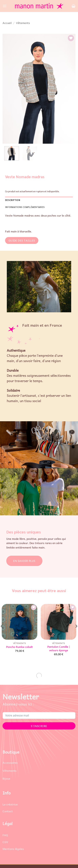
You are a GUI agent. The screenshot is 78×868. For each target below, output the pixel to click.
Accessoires (10, 762)
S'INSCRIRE (39, 726)
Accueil (7, 23)
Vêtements (23, 23)
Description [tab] (13, 200)
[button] (5, 6)
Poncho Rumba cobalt (19, 647)
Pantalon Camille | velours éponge (59, 648)
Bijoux (6, 778)
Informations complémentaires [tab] (25, 207)
